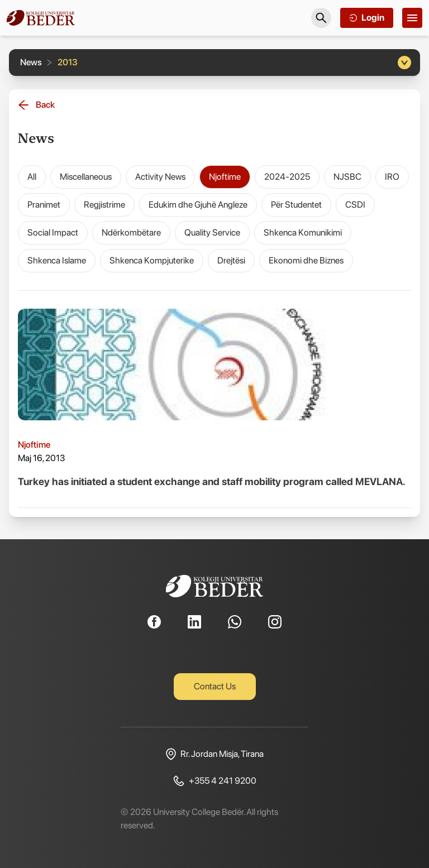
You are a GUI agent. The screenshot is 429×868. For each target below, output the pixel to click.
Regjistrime (104, 205)
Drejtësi (231, 260)
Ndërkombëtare (131, 232)
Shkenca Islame (57, 260)
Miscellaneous (86, 177)
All (32, 177)
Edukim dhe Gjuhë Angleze (198, 205)
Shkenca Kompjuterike (152, 260)
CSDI (355, 205)
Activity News (160, 177)
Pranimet (44, 205)
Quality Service (212, 232)
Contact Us (215, 686)
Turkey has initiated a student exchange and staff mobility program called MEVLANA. (211, 481)
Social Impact (53, 232)
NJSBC (347, 177)
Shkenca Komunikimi (303, 232)
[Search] (321, 18)
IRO (392, 177)
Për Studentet (296, 205)
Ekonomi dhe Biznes (306, 260)
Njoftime (225, 177)
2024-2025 (287, 177)
